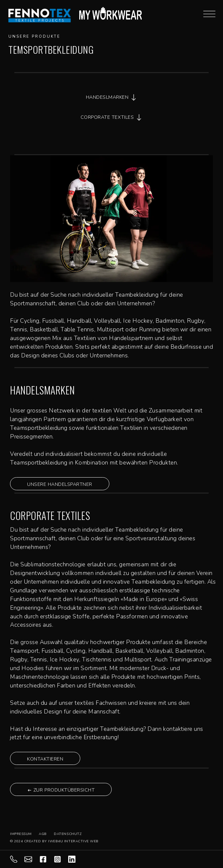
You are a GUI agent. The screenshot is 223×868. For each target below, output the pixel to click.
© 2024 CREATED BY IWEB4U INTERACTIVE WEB (54, 841)
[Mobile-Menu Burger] (209, 13)
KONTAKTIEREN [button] (45, 759)
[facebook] (47, 859)
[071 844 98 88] (17, 859)
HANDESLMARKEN (112, 97)
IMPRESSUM (21, 834)
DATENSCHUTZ (68, 834)
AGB (43, 834)
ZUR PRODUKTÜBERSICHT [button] (61, 790)
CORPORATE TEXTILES (112, 117)
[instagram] (61, 859)
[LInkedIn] (75, 859)
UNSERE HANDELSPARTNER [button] (60, 484)
